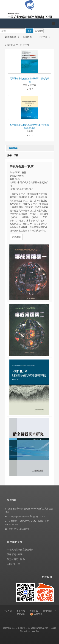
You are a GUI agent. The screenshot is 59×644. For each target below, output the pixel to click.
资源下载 (34, 611)
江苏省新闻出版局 (16, 559)
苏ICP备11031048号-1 (30, 631)
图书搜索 (39, 31)
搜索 (30, 31)
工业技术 (43, 37)
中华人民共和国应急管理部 (20, 550)
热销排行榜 (13, 155)
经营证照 (21, 614)
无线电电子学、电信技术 (17, 45)
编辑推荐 (13, 148)
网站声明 (8, 611)
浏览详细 (16, 237)
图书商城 (10, 37)
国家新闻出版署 (15, 555)
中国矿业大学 (14, 564)
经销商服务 (48, 611)
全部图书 (27, 37)
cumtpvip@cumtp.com (19, 517)
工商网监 (38, 614)
